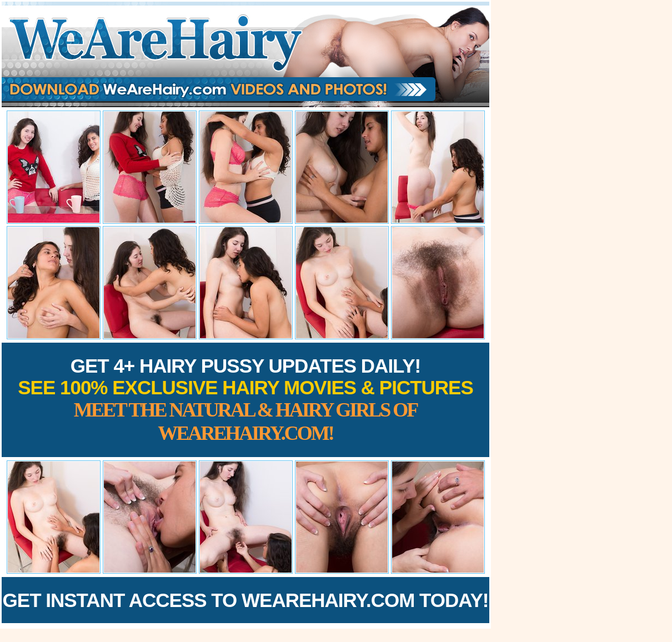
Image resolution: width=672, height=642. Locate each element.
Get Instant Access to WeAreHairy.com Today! (246, 600)
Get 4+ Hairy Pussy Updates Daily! (245, 400)
